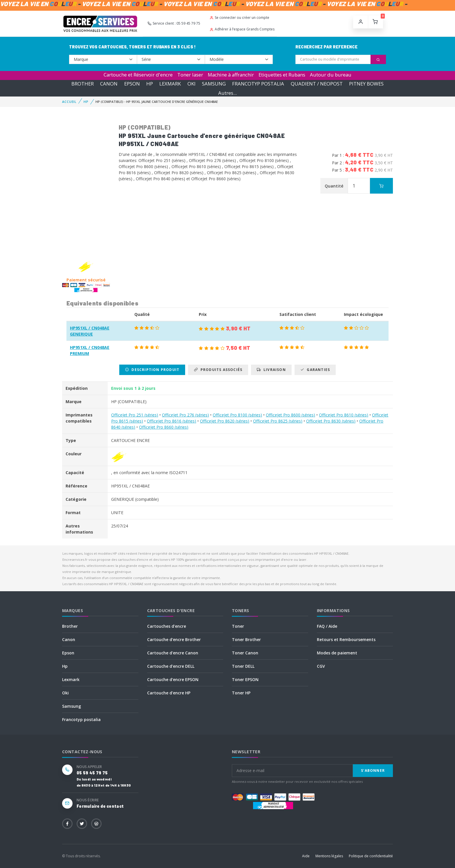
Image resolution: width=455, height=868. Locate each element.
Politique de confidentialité (371, 856)
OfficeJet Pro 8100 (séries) (237, 415)
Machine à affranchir (231, 75)
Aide (306, 856)
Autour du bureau (331, 75)
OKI (192, 84)
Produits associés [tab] (218, 370)
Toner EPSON (245, 679)
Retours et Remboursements (346, 639)
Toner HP (241, 693)
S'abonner (373, 770)
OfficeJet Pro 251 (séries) (135, 415)
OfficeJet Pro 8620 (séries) (225, 421)
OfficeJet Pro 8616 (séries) (171, 421)
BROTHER (83, 84)
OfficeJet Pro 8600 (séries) (290, 415)
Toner (238, 626)
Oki (65, 693)
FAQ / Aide (327, 626)
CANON (109, 84)
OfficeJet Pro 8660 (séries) (164, 427)
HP (150, 84)
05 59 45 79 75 (92, 773)
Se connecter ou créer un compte (239, 18)
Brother (70, 626)
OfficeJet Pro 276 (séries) (185, 415)
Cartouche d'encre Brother (174, 639)
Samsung (72, 706)
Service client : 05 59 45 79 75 (174, 23)
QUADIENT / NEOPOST (317, 84)
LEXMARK (170, 84)
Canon (69, 639)
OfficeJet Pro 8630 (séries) (331, 421)
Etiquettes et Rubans (282, 75)
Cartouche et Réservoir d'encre (138, 75)
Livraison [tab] (271, 370)
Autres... (228, 93)
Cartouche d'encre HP (169, 693)
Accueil (69, 102)
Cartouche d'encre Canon (173, 653)
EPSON (132, 84)
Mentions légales (329, 856)
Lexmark (71, 679)
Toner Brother (246, 639)
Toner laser (190, 75)
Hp (65, 666)
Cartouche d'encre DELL (171, 666)
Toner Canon (245, 653)
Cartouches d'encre (167, 626)
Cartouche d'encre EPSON (173, 679)
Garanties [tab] (315, 370)
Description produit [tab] (152, 370)
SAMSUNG (214, 84)
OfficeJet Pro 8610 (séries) (344, 415)
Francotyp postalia (81, 719)
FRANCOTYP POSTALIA (258, 84)
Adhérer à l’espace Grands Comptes (242, 29)
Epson (68, 653)
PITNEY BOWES (366, 84)
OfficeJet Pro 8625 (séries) (278, 421)
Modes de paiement (337, 653)
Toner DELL (243, 666)
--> (103, 59)
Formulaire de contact (100, 806)
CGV (321, 666)
